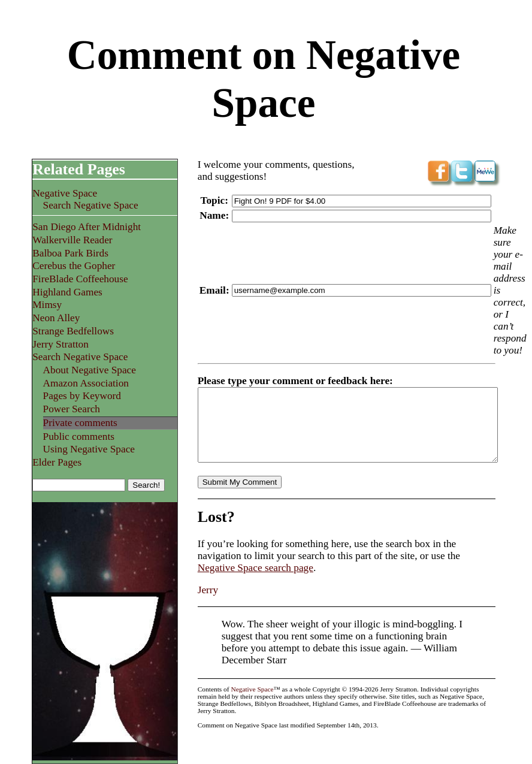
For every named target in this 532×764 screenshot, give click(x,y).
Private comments (80, 423)
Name (212, 215)
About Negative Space (90, 370)
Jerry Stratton (61, 344)
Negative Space (65, 193)
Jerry (208, 604)
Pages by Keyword (82, 396)
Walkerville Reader (72, 240)
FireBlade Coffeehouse (80, 279)
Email (213, 290)
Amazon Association (86, 383)
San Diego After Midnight (87, 227)
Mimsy (47, 305)
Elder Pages (57, 462)
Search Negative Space (91, 205)
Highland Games (67, 292)
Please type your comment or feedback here (294, 381)
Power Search (72, 409)
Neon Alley (56, 318)
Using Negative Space (89, 449)
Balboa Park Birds (70, 253)
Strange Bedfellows (73, 331)
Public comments (79, 437)
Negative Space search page (256, 582)
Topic (212, 200)
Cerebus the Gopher (74, 266)
